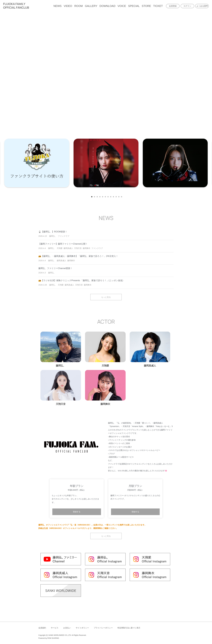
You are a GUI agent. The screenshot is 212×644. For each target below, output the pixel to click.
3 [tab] (97, 196)
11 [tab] (118, 196)
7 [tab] (107, 196)
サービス (55, 628)
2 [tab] (94, 196)
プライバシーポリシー (103, 628)
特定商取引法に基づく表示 (129, 628)
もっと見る (106, 297)
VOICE (122, 6)
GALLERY (91, 6)
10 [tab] (115, 196)
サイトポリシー (82, 628)
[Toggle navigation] (32, 6)
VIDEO (68, 6)
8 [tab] (110, 196)
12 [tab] (121, 196)
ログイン (187, 6)
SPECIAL (134, 6)
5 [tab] (102, 196)
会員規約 (42, 628)
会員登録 (173, 6)
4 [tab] (99, 196)
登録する (77, 512)
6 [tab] (105, 196)
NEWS (57, 6)
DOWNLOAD (107, 6)
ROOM (79, 6)
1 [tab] (91, 196)
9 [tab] (113, 196)
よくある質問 (202, 6)
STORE (146, 6)
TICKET (158, 6)
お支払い (67, 628)
